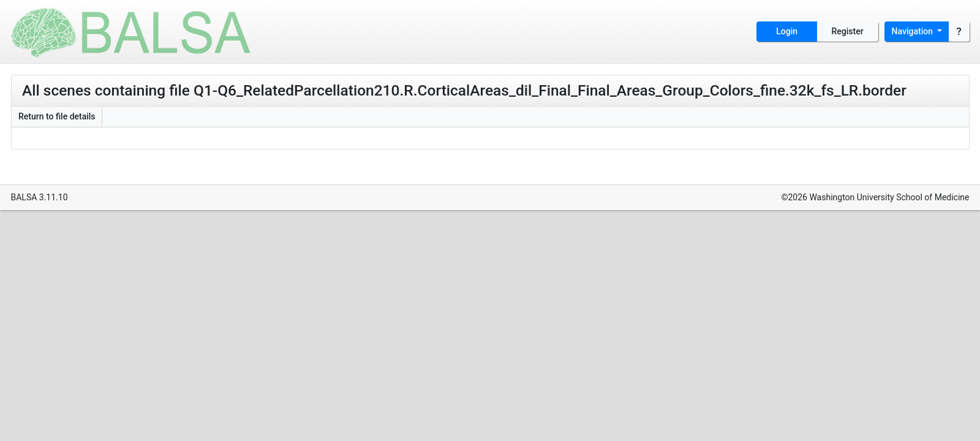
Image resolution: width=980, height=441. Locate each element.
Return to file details (57, 116)
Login (787, 31)
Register (848, 31)
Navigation (914, 31)
